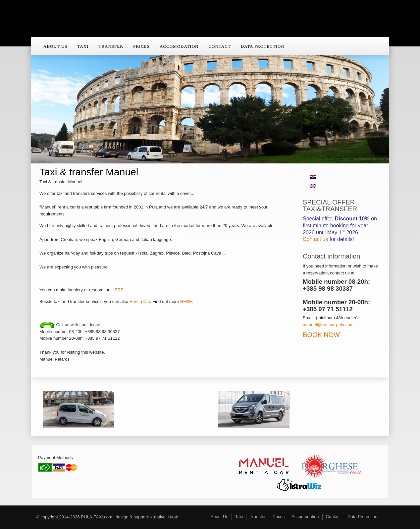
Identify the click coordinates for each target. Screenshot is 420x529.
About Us (55, 46)
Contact (219, 46)
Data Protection (263, 46)
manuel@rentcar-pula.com (328, 325)
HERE (118, 290)
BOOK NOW (321, 335)
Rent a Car (140, 301)
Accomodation (179, 46)
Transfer (111, 46)
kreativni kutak (164, 517)
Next (375, 96)
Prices (141, 46)
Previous (45, 96)
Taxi (83, 46)
